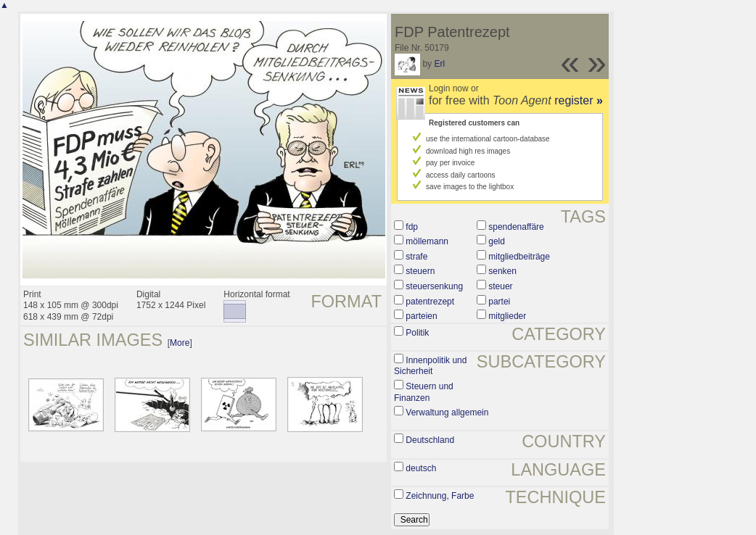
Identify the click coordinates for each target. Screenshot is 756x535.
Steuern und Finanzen (424, 392)
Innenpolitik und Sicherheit (430, 366)
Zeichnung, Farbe (440, 496)
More (180, 343)
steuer (500, 286)
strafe (416, 257)
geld (497, 241)
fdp (412, 227)
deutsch (421, 468)
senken (502, 271)
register (579, 100)
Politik (417, 333)
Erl (439, 64)
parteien (421, 316)
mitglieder (507, 316)
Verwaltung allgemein (447, 412)
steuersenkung (434, 286)
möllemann (427, 241)
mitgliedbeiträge (519, 257)
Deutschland (430, 440)
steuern (420, 271)
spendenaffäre (516, 227)
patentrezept (430, 302)
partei (499, 302)
